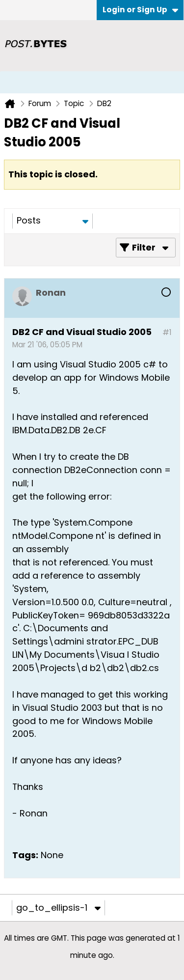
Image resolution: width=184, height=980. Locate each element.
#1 (167, 332)
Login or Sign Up (140, 10)
